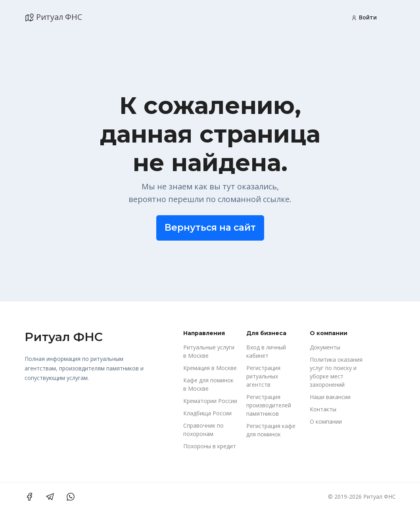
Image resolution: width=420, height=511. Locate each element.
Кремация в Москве (210, 368)
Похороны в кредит (210, 446)
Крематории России (210, 401)
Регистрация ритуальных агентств (263, 376)
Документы (325, 347)
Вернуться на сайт (210, 228)
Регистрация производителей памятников (269, 405)
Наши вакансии (330, 397)
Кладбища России (207, 413)
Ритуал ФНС (53, 17)
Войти (364, 17)
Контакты (323, 409)
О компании (326, 421)
